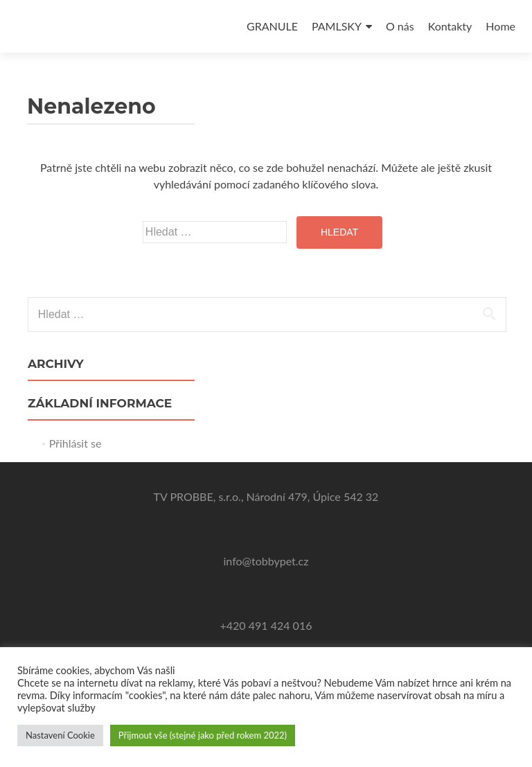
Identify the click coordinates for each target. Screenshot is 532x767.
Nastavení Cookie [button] (60, 735)
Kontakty (450, 26)
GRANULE (272, 26)
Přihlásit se (76, 443)
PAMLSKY (337, 26)
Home (500, 26)
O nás (400, 26)
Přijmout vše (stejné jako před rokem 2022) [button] (203, 735)
